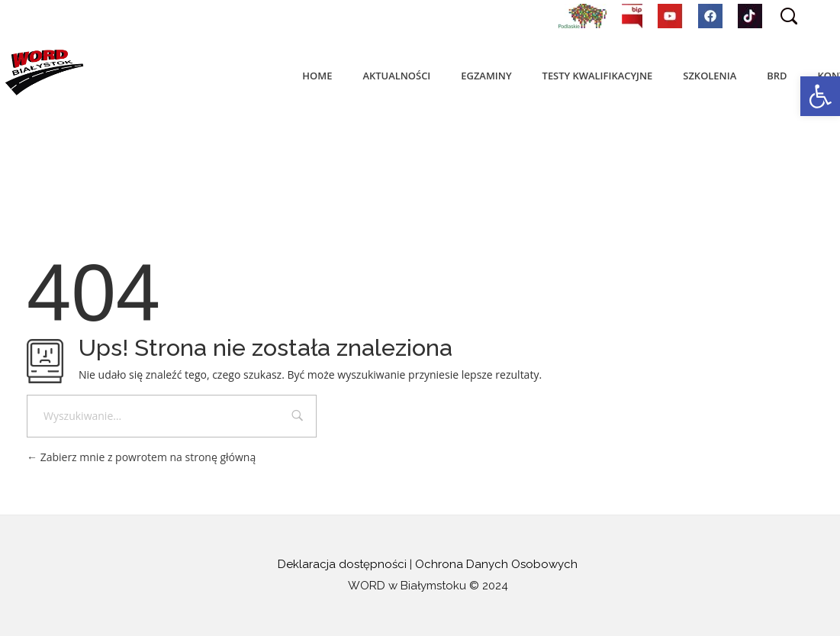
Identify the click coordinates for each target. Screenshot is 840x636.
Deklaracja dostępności (342, 564)
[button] (820, 96)
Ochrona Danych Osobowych (496, 564)
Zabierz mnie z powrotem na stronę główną (141, 457)
